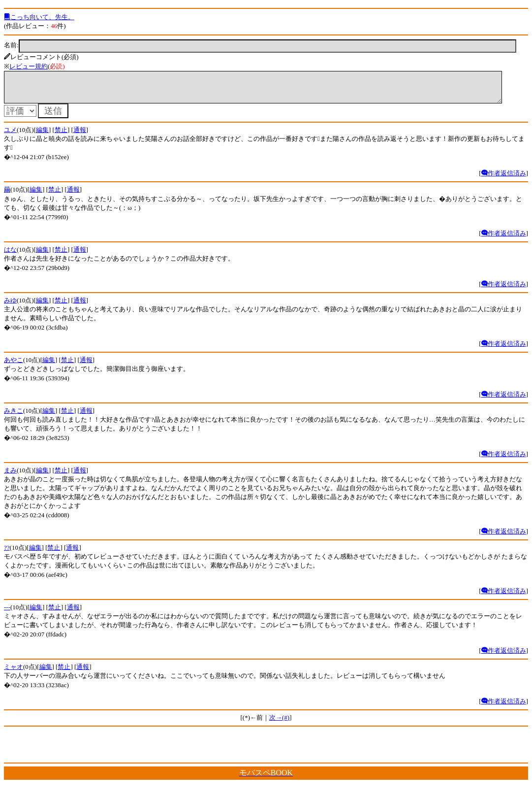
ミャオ (14, 673)
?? (7, 553)
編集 (42, 136)
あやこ (14, 366)
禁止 (61, 136)
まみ (10, 476)
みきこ (14, 416)
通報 (80, 136)
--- (7, 613)
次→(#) (279, 723)
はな (10, 255)
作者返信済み (504, 179)
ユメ (10, 136)
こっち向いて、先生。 (39, 17)
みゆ (10, 306)
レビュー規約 (29, 66)
